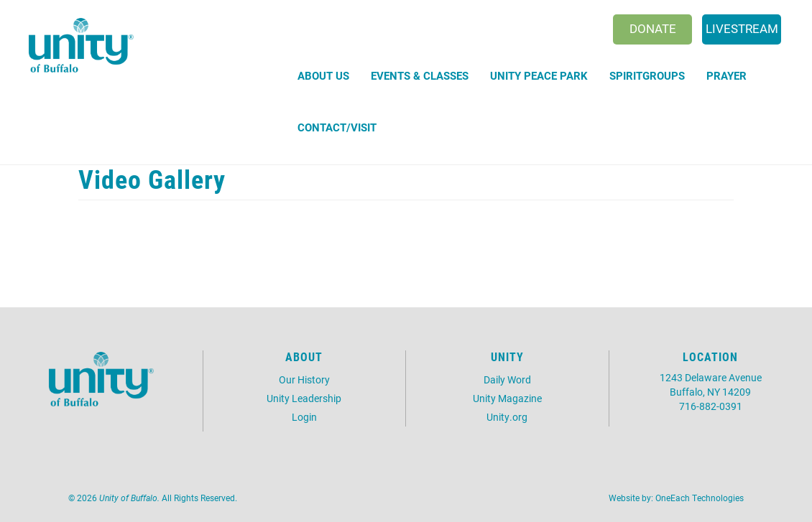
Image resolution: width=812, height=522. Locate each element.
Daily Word (507, 379)
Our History (304, 379)
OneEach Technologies (700, 498)
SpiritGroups (647, 75)
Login (304, 417)
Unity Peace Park (539, 75)
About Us (323, 75)
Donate (653, 28)
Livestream (742, 28)
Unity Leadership (304, 398)
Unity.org (507, 417)
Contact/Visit (337, 127)
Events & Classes (420, 75)
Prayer (726, 75)
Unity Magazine (507, 398)
